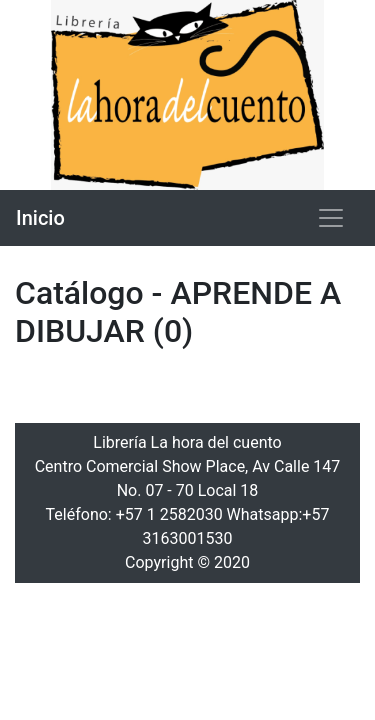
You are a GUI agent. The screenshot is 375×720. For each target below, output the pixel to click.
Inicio (40, 218)
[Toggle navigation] (331, 218)
